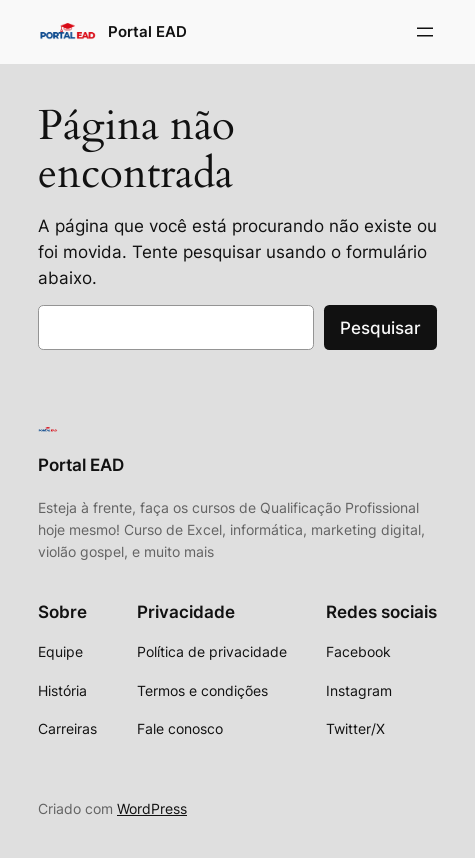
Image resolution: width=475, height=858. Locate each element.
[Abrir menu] (425, 32)
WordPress (152, 808)
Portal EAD (147, 32)
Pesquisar (380, 328)
